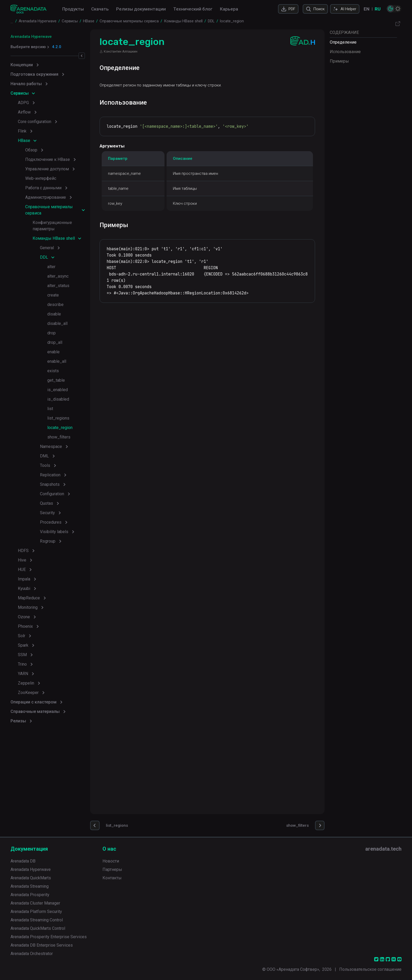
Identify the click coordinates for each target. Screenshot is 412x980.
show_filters (59, 437)
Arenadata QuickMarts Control (38, 928)
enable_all (57, 361)
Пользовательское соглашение (370, 969)
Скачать (100, 9)
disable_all (57, 323)
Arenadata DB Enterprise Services (42, 945)
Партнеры (112, 869)
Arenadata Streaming (30, 886)
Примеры (339, 61)
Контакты (112, 878)
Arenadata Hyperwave (31, 37)
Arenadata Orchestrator (32, 954)
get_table (56, 380)
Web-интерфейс (41, 178)
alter (51, 267)
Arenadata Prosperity (30, 895)
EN (367, 9)
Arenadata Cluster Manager (35, 903)
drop (51, 333)
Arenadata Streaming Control (37, 920)
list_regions (58, 418)
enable (53, 352)
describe (55, 305)
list (50, 409)
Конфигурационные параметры (52, 226)
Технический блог (193, 9)
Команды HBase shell (54, 238)
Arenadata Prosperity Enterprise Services (49, 937)
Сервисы (20, 93)
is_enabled (58, 390)
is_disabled (58, 399)
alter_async (58, 276)
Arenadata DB (23, 861)
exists (53, 371)
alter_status (58, 286)
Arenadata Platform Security (36, 912)
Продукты (73, 9)
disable (54, 314)
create (53, 295)
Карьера (229, 9)
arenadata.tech (383, 849)
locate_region (60, 428)
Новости (111, 861)
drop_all (55, 342)
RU (378, 9)
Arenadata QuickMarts (31, 878)
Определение (343, 42)
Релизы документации (141, 9)
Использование (345, 52)
